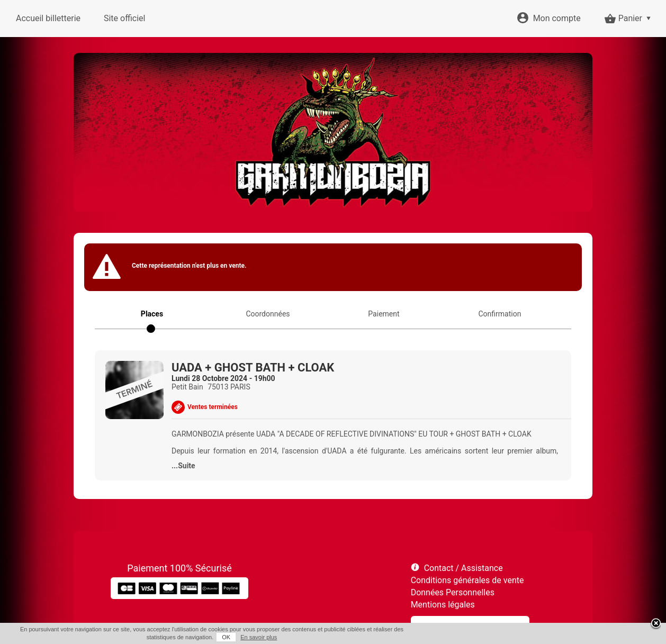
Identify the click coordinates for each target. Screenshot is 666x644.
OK (226, 637)
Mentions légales (443, 605)
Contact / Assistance (463, 568)
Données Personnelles (453, 592)
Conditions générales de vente (467, 580)
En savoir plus (259, 637)
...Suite (183, 466)
